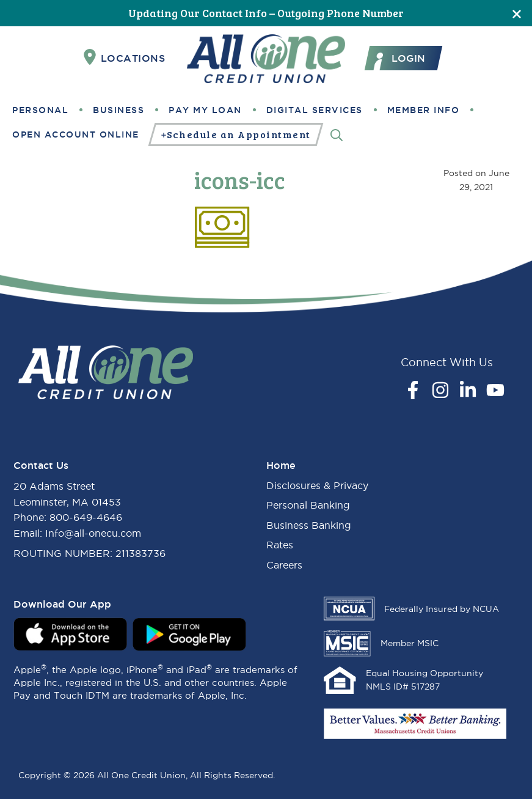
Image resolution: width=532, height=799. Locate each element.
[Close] (517, 13)
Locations (125, 57)
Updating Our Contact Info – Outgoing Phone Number (266, 13)
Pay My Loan (205, 110)
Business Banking (309, 525)
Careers (284, 565)
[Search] (337, 134)
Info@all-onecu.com (93, 533)
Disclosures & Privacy (317, 485)
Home (281, 465)
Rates (280, 545)
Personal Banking (308, 505)
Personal (40, 110)
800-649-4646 (86, 517)
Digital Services (315, 110)
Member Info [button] (424, 110)
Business (118, 110)
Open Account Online (76, 134)
